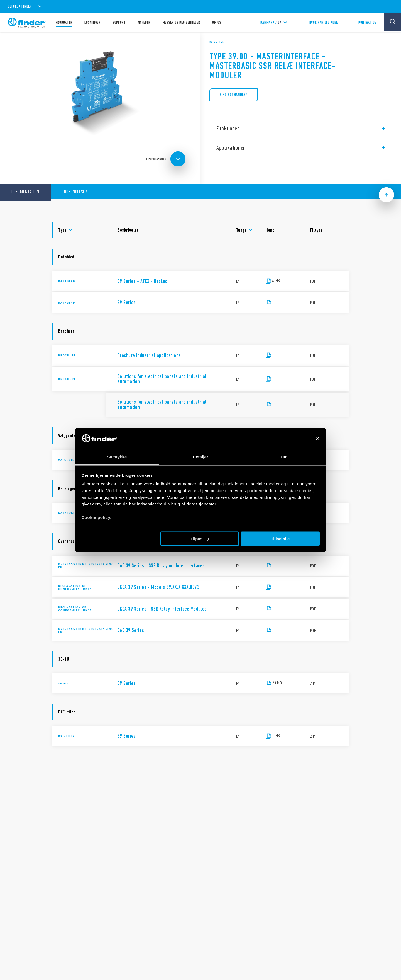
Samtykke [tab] (117, 457)
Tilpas (200, 539)
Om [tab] (284, 457)
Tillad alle (280, 539)
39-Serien (217, 42)
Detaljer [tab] (200, 457)
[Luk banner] (318, 438)
